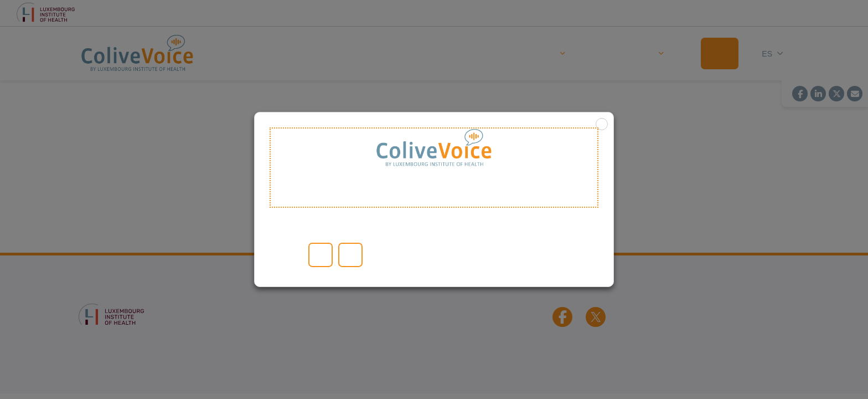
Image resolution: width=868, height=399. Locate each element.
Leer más (284, 255)
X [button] (602, 124)
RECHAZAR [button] (350, 255)
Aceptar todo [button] (321, 255)
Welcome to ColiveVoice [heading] (434, 168)
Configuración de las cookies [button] (298, 255)
